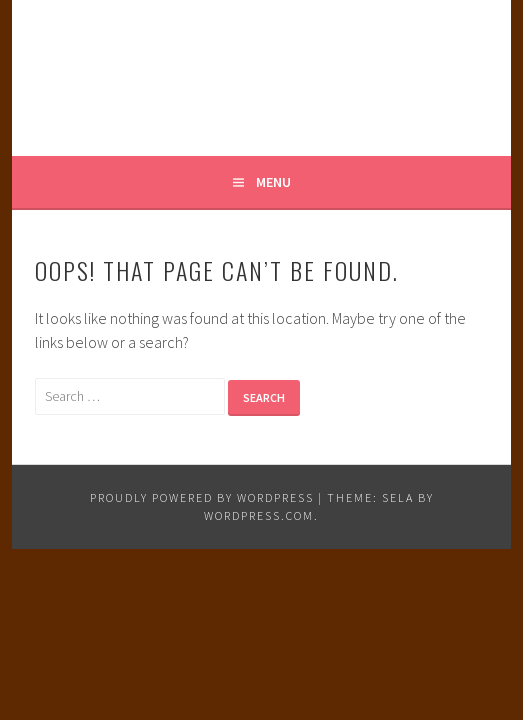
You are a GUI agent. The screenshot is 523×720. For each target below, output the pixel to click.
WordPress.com (259, 515)
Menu (273, 182)
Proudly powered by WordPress (202, 497)
